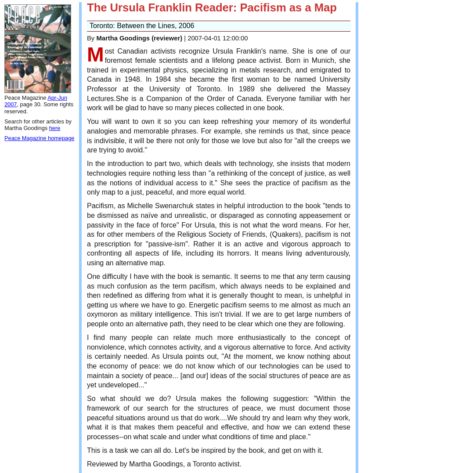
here (55, 128)
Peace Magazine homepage (39, 138)
